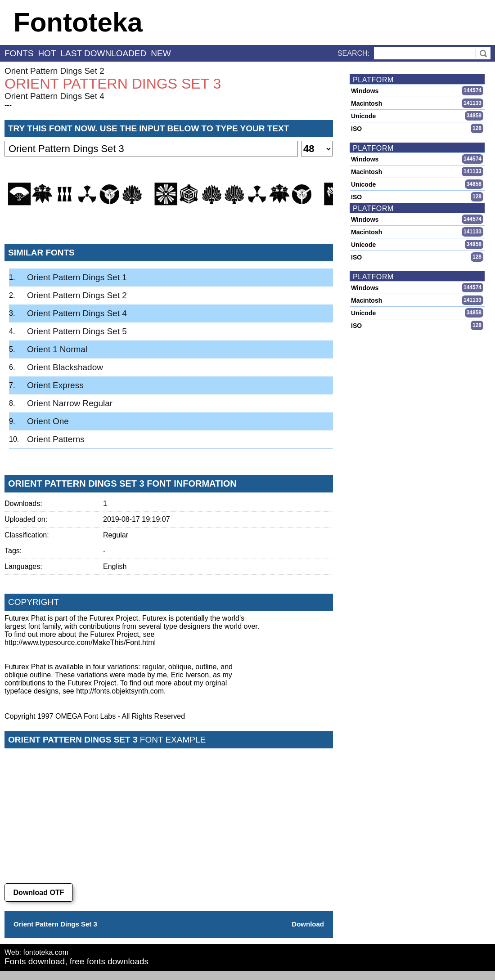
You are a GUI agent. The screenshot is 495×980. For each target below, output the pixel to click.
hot (47, 53)
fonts (19, 53)
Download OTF (39, 893)
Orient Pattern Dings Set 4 (54, 96)
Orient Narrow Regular (70, 403)
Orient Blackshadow (65, 367)
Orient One (48, 421)
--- (8, 105)
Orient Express (55, 385)
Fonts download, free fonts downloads (76, 961)
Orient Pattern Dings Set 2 (54, 71)
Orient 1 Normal (57, 349)
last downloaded (104, 53)
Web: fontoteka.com (36, 952)
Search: (353, 53)
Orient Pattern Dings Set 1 (77, 277)
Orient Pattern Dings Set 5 (77, 331)
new (161, 53)
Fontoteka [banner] (78, 22)
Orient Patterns (56, 439)
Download (308, 924)
